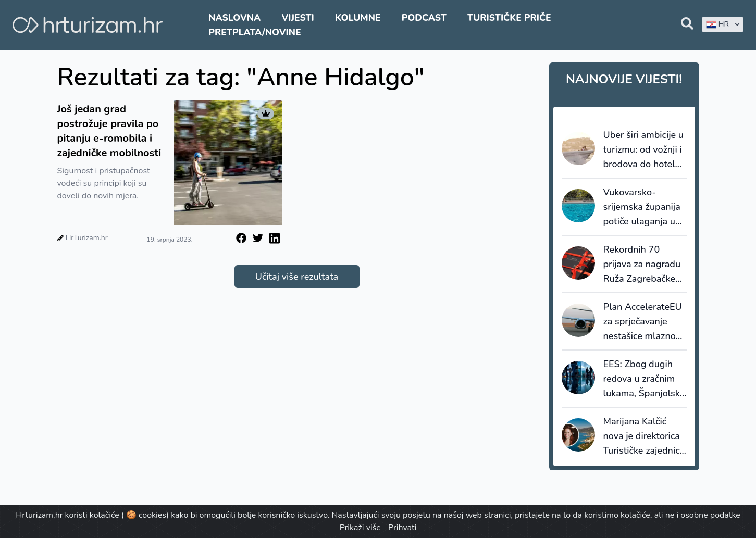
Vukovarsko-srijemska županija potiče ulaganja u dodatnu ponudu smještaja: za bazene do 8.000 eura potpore (642, 207)
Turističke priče (509, 18)
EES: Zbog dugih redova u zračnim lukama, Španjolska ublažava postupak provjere (644, 379)
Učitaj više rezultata (297, 277)
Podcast (424, 18)
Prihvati (402, 528)
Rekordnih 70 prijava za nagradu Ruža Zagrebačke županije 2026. (642, 265)
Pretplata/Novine (255, 32)
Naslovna (234, 18)
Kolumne (358, 18)
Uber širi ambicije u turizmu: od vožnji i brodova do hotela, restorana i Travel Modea (643, 150)
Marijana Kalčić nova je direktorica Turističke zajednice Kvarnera (644, 436)
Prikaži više (360, 528)
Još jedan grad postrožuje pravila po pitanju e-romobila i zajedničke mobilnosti (109, 131)
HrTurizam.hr (87, 238)
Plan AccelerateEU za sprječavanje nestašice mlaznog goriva (643, 322)
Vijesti (298, 18)
